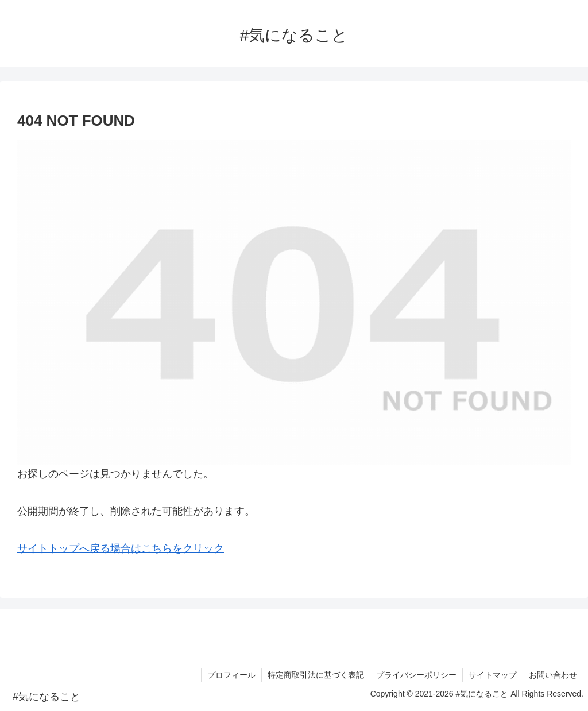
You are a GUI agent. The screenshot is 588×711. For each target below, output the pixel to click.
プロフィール (231, 675)
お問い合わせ (553, 675)
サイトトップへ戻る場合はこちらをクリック (121, 548)
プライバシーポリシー (416, 675)
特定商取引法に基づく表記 (316, 675)
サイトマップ (493, 675)
